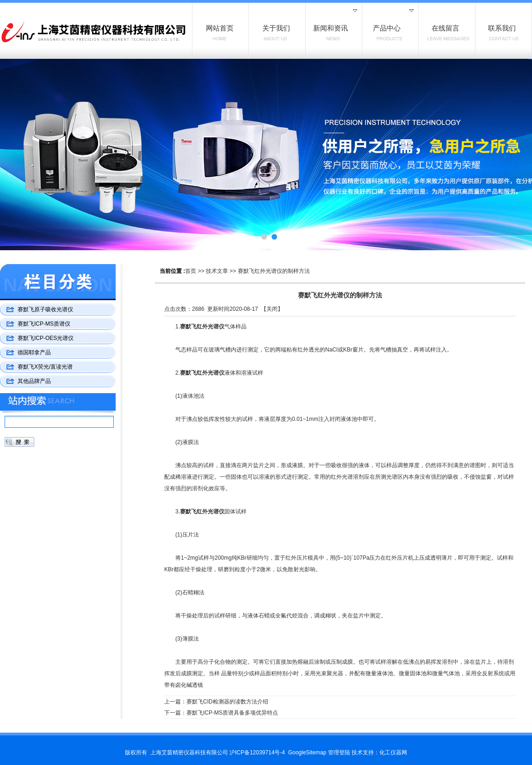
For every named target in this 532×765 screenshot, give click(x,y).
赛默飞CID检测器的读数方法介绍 (227, 702)
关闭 (272, 309)
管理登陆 (339, 753)
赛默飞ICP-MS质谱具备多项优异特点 (232, 713)
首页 (191, 271)
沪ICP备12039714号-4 (257, 753)
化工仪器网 (393, 753)
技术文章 (217, 271)
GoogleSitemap (307, 753)
